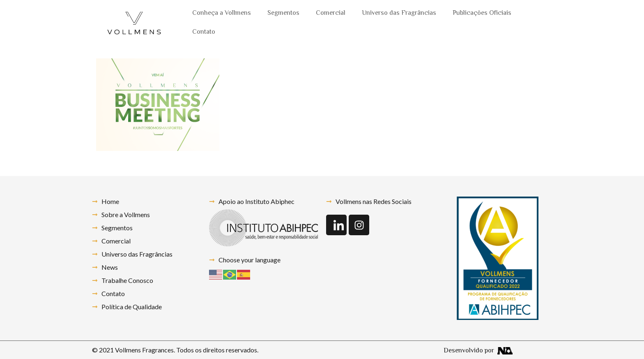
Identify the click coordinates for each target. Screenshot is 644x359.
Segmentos (283, 13)
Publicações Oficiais (482, 13)
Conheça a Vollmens (222, 13)
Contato (204, 32)
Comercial (331, 13)
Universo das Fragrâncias (399, 13)
